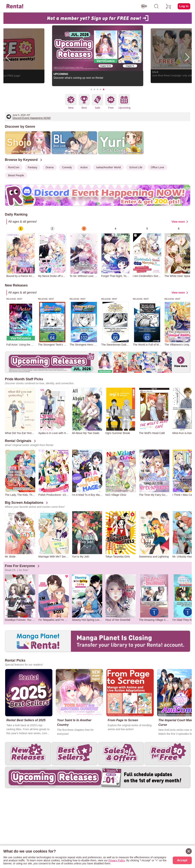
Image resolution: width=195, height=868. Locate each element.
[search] (156, 6)
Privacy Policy (117, 860)
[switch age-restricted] (144, 6)
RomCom (14, 167)
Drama (50, 167)
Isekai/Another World (109, 167)
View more (178, 222)
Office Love (158, 167)
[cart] (169, 6)
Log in (184, 6)
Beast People (16, 175)
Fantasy (33, 167)
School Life (136, 167)
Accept (182, 860)
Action (84, 167)
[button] (91, 89)
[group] (21, 252)
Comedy (67, 167)
